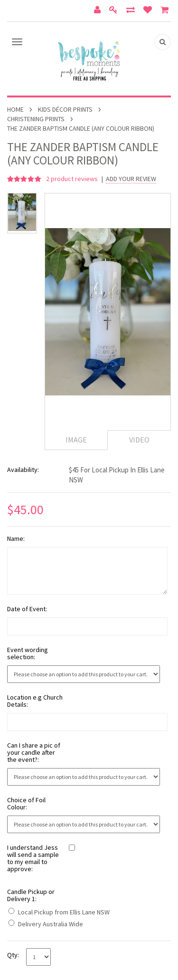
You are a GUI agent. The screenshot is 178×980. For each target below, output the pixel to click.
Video (139, 440)
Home (15, 109)
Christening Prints (36, 119)
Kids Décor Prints (65, 109)
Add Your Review (131, 179)
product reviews (73, 179)
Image (76, 440)
